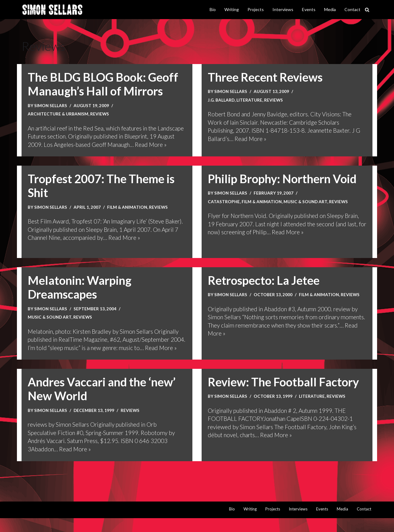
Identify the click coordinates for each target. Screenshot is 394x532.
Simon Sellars (51, 105)
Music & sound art (307, 209)
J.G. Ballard (221, 100)
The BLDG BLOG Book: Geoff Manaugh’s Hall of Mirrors (103, 84)
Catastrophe (224, 209)
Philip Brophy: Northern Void (284, 186)
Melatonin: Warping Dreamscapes (80, 294)
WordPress (88, 524)
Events (309, 9)
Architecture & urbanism (58, 114)
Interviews (283, 9)
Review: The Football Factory (284, 396)
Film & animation (128, 214)
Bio (213, 9)
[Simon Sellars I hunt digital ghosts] (52, 10)
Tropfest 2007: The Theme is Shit (102, 193)
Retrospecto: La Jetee (264, 287)
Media (330, 9)
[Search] (367, 10)
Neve (29, 524)
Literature (249, 100)
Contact (352, 9)
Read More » (250, 139)
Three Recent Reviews (266, 77)
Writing (232, 9)
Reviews (100, 114)
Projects (256, 9)
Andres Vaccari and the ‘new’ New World (103, 403)
